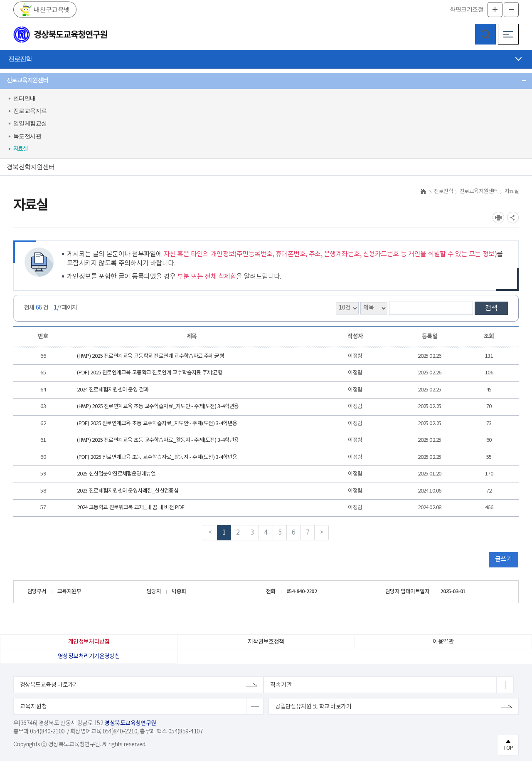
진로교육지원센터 (27, 80)
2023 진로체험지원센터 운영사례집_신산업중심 (128, 505)
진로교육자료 (30, 111)
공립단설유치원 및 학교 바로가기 (313, 721)
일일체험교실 (30, 123)
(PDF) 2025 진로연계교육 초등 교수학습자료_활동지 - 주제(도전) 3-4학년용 (157, 472)
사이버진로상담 (28, 183)
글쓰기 (503, 573)
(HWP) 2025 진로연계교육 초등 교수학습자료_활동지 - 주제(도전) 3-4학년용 (158, 454)
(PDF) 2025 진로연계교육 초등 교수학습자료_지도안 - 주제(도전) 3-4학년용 (157, 438)
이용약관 (443, 656)
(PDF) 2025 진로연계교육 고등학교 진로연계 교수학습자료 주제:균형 (150, 387)
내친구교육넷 (51, 9)
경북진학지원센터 (31, 167)
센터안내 (25, 98)
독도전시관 (27, 136)
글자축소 (511, 10)
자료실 (20, 149)
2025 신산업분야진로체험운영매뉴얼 (116, 488)
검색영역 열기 (485, 34)
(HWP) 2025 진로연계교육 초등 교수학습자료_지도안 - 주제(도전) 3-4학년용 (158, 421)
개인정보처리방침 (89, 656)
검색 (491, 322)
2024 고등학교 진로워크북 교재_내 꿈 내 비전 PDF (131, 522)
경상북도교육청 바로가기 (49, 699)
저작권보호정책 (266, 656)
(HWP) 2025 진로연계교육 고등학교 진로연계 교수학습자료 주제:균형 (150, 370)
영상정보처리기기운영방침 (89, 671)
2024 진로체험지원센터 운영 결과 (113, 404)
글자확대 (495, 10)
